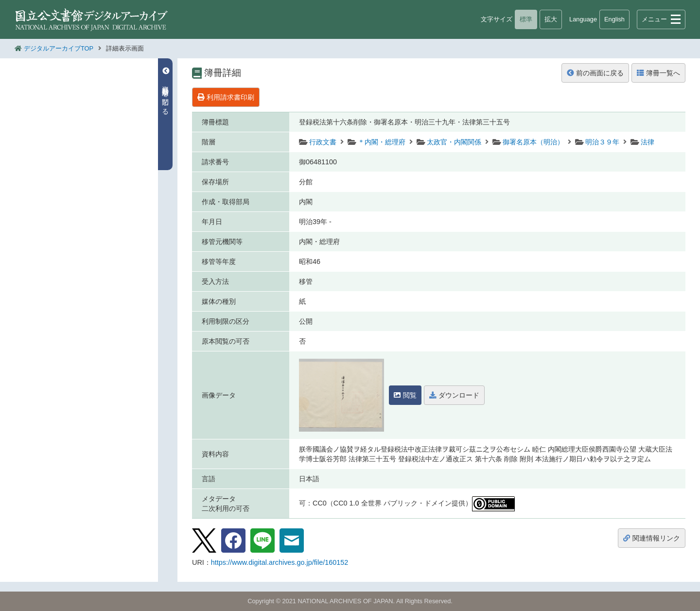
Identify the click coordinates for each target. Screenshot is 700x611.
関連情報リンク (652, 538)
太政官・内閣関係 (454, 142)
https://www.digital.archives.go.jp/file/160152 (280, 562)
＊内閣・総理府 (382, 142)
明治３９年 (602, 142)
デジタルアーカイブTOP (59, 48)
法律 (647, 142)
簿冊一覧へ (658, 73)
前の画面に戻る (595, 73)
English (614, 19)
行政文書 (323, 142)
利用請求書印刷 (226, 97)
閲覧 (405, 395)
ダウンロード (454, 395)
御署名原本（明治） (533, 142)
